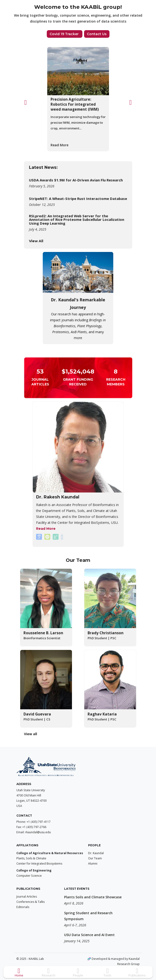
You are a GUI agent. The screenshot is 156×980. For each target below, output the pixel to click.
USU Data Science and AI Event (89, 935)
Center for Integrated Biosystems (39, 864)
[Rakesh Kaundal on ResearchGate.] (56, 537)
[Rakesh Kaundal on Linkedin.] (62, 537)
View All (36, 241)
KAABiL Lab (36, 959)
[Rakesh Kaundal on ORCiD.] (48, 537)
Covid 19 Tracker (65, 34)
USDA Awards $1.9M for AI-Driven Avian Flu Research (76, 180)
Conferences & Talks (31, 902)
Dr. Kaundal (96, 853)
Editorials (23, 907)
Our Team (95, 858)
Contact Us (97, 34)
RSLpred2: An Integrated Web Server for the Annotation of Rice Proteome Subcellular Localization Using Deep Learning (77, 220)
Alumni (93, 864)
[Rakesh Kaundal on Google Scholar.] (40, 537)
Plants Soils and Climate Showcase (93, 897)
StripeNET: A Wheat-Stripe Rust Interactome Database (78, 199)
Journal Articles (27, 897)
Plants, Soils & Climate (31, 858)
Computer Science (29, 876)
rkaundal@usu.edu (38, 832)
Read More (59, 145)
